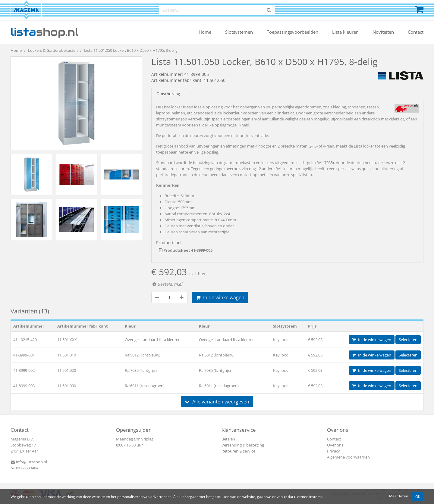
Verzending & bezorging (243, 445)
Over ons (335, 445)
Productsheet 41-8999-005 (186, 250)
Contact (416, 32)
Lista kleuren (345, 32)
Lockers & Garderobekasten (53, 50)
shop (44, 32)
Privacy (333, 451)
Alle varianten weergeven (217, 402)
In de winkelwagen (220, 297)
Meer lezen (399, 496)
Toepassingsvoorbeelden (292, 32)
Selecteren (408, 340)
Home (205, 32)
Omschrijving (168, 94)
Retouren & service (238, 451)
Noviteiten (383, 32)
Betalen (228, 439)
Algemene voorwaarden (348, 457)
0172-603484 (24, 468)
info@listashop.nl (29, 462)
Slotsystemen (239, 32)
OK (418, 496)
